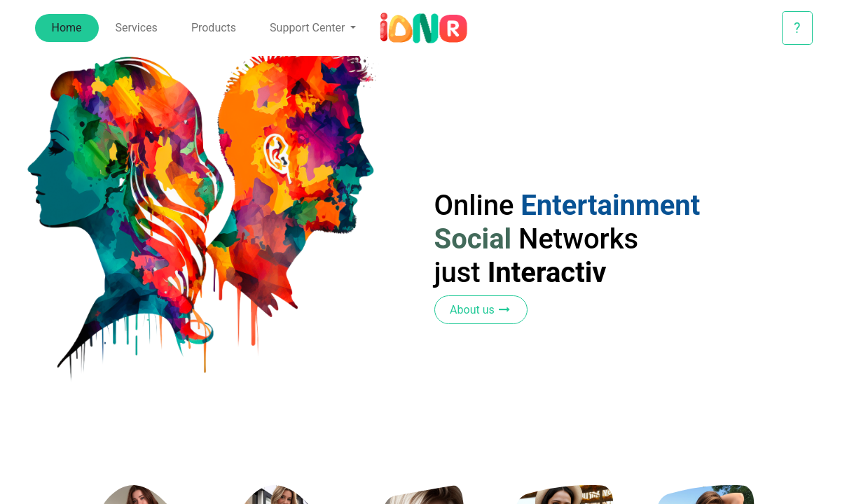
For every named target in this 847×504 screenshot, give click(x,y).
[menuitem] (67, 28)
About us (481, 310)
